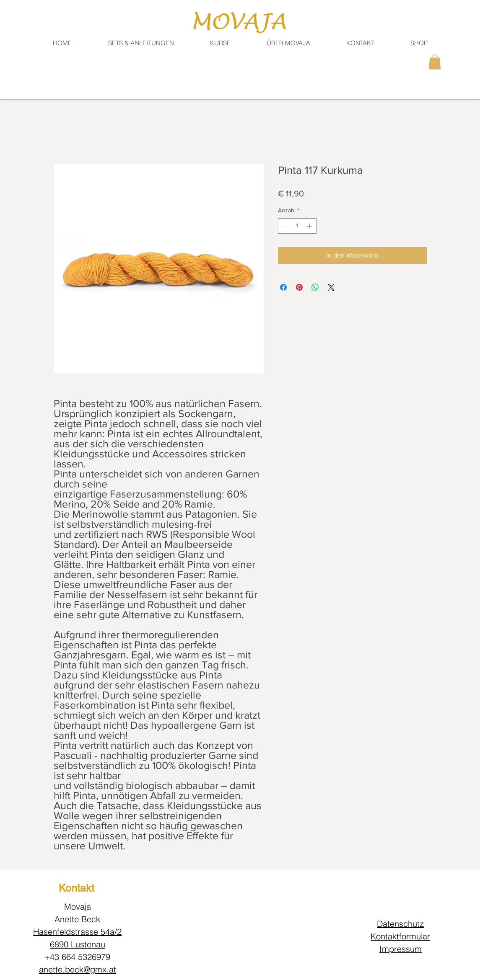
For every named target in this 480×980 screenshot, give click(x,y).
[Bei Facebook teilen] (283, 287)
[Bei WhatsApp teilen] (315, 287)
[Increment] (310, 226)
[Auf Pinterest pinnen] (299, 287)
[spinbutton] (297, 226)
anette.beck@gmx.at (78, 969)
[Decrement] (284, 226)
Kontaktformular (400, 936)
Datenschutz (400, 924)
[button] (360, 43)
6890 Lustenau (78, 944)
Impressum (401, 949)
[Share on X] (331, 287)
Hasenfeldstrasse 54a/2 (77, 932)
